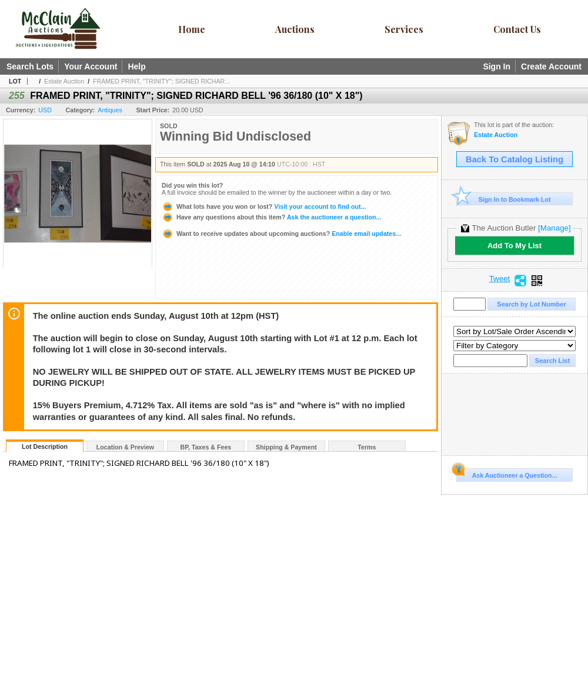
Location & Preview (125, 447)
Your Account (91, 66)
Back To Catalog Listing (514, 159)
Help (136, 66)
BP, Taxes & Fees (206, 447)
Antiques (110, 110)
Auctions (295, 29)
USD (45, 110)
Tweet (500, 279)
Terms (367, 447)
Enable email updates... (281, 234)
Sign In (497, 66)
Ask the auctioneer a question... (271, 217)
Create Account (551, 66)
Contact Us (517, 29)
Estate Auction (64, 81)
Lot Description (45, 446)
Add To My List (514, 246)
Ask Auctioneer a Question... (507, 474)
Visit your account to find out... (264, 206)
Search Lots (30, 66)
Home (192, 29)
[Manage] (554, 228)
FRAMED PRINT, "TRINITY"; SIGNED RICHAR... (161, 81)
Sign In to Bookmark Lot (504, 199)
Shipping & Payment (286, 447)
